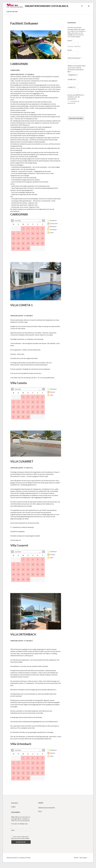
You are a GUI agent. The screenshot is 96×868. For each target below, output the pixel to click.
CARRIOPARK (19, 64)
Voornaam (70, 46)
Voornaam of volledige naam (19, 824)
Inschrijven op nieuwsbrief (73, 102)
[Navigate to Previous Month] (12, 221)
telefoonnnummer (74, 58)
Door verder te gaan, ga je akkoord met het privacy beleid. (20, 838)
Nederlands (15, 803)
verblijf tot (72, 87)
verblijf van (72, 79)
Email (70, 50)
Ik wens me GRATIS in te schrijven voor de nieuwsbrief (76, 97)
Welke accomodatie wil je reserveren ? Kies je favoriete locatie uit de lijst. (76, 69)
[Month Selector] (28, 221)
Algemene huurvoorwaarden (47, 808)
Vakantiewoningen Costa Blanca (46, 6)
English (13, 807)
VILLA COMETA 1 (21, 305)
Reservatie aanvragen (76, 118)
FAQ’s (40, 811)
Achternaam (76, 46)
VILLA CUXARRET (22, 461)
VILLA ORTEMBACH (23, 634)
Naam (70, 40)
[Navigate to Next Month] (43, 221)
